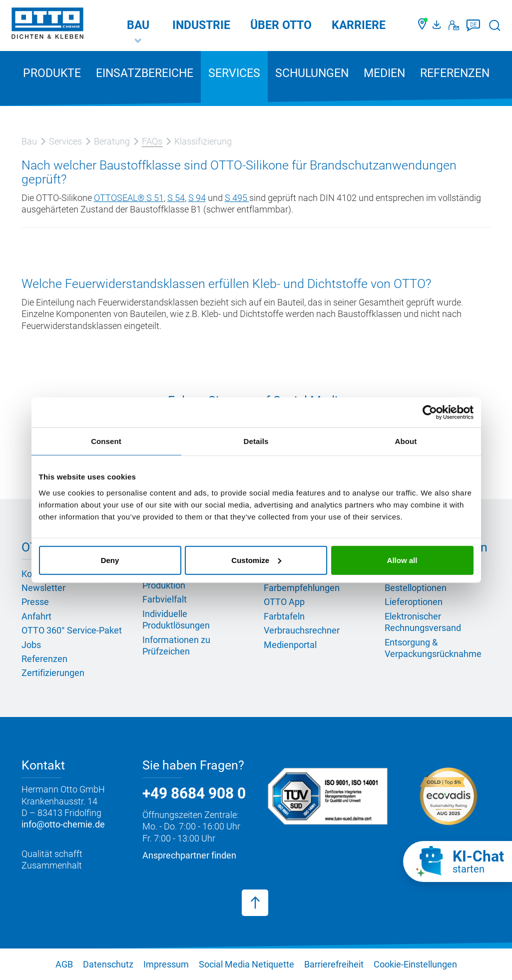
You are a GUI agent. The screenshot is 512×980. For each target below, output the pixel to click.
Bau (138, 25)
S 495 (237, 198)
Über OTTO (281, 25)
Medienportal (290, 645)
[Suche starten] (495, 25)
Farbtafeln (284, 616)
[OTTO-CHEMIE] (47, 25)
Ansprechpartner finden (189, 855)
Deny (110, 560)
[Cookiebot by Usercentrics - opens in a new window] (430, 412)
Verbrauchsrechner (302, 630)
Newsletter (43, 588)
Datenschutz (108, 964)
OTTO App (284, 602)
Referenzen (455, 73)
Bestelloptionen (416, 588)
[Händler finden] (423, 25)
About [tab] (406, 441)
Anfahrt (36, 616)
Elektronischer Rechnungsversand (423, 622)
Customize (256, 560)
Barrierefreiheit (334, 964)
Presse (35, 602)
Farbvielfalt (165, 599)
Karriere (359, 25)
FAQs (152, 141)
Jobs (31, 645)
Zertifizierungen (53, 673)
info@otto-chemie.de (63, 824)
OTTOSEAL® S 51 (129, 198)
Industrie (201, 25)
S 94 (197, 198)
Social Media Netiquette (247, 964)
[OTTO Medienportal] (438, 25)
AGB (64, 964)
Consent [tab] (106, 441)
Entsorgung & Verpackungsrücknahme (433, 648)
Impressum (166, 964)
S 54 (176, 198)
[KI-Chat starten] (458, 861)
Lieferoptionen (414, 602)
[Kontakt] (454, 25)
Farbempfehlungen (302, 588)
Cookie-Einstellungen (415, 964)
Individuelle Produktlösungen (176, 619)
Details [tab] (256, 441)
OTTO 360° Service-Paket (72, 630)
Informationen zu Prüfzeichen (176, 645)
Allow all (402, 560)
